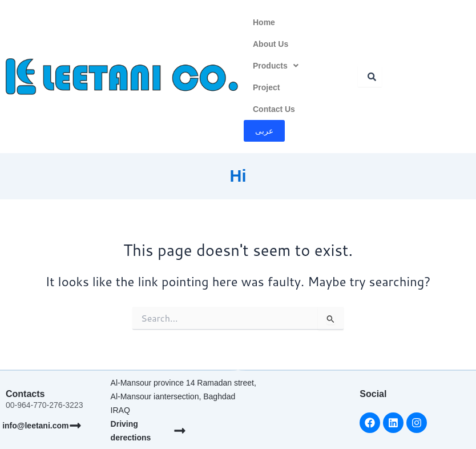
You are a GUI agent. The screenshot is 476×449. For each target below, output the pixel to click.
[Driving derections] (180, 431)
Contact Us (274, 109)
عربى (264, 131)
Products (276, 66)
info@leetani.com (35, 426)
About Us (271, 44)
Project (266, 87)
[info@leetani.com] (75, 426)
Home (264, 22)
